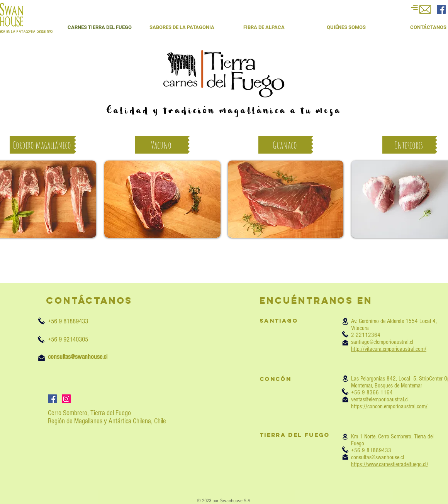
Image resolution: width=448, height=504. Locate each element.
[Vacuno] (161, 145)
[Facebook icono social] (52, 399)
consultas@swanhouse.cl (378, 457)
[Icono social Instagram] (66, 399)
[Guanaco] (285, 145)
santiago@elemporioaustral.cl (382, 342)
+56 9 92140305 (68, 339)
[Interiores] (409, 145)
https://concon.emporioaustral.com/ (389, 406)
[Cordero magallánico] (42, 145)
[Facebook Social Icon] (441, 9)
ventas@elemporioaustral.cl (380, 399)
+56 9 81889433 (77, 321)
